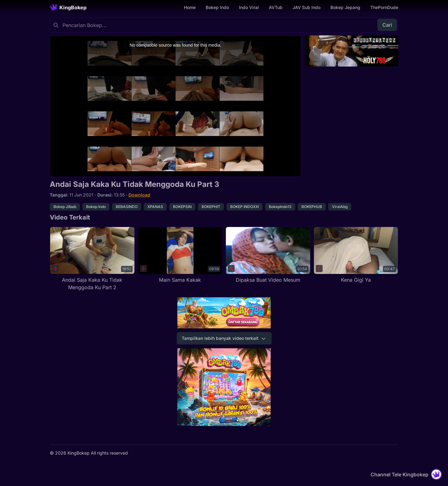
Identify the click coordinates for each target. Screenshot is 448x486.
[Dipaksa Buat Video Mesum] (268, 255)
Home (190, 7)
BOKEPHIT (211, 207)
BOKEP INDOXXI (245, 207)
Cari (387, 25)
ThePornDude (384, 7)
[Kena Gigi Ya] (356, 255)
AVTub (276, 7)
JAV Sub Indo (306, 7)
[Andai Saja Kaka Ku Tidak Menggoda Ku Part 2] (92, 259)
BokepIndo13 (280, 207)
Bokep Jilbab (65, 207)
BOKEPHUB (312, 207)
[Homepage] (68, 7)
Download (139, 195)
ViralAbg (340, 207)
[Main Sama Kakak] (180, 255)
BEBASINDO (127, 207)
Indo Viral (249, 7)
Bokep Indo (217, 7)
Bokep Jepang (345, 7)
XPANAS (155, 207)
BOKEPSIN (182, 207)
